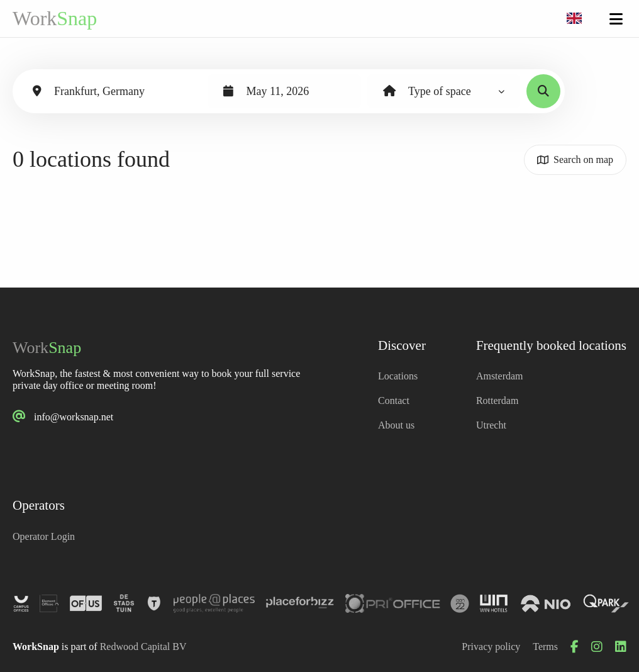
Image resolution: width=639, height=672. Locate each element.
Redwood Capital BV (143, 647)
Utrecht (491, 425)
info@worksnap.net (74, 417)
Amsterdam (500, 376)
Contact (394, 400)
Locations (398, 376)
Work (55, 18)
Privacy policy (491, 647)
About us (396, 425)
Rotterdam (497, 400)
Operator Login (44, 536)
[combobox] (574, 19)
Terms (545, 647)
